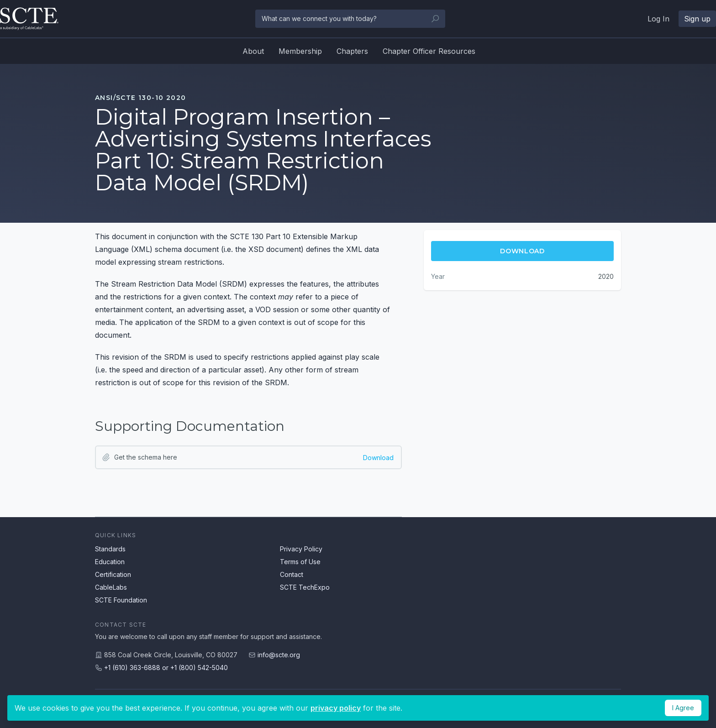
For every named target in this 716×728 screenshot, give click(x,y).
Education (110, 562)
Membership (300, 51)
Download (378, 458)
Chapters (352, 51)
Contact (292, 574)
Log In (658, 19)
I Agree (683, 708)
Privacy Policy (301, 549)
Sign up (697, 19)
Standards (110, 549)
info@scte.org (279, 655)
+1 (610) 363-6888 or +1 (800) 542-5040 (166, 668)
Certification (113, 574)
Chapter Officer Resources (429, 51)
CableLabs (111, 587)
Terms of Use (300, 562)
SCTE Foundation (121, 600)
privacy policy (336, 708)
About (253, 51)
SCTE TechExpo (305, 587)
